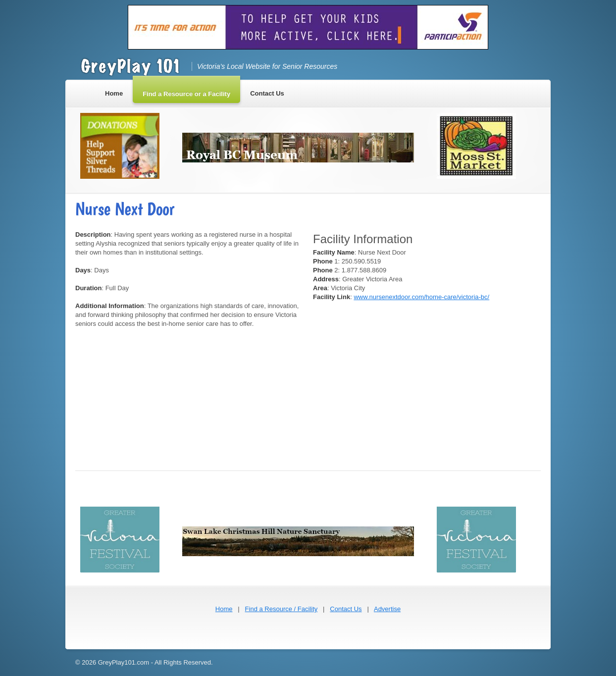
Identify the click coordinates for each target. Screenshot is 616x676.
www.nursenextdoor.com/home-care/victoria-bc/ (421, 297)
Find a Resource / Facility (282, 609)
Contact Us (346, 609)
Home (224, 609)
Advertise (387, 609)
